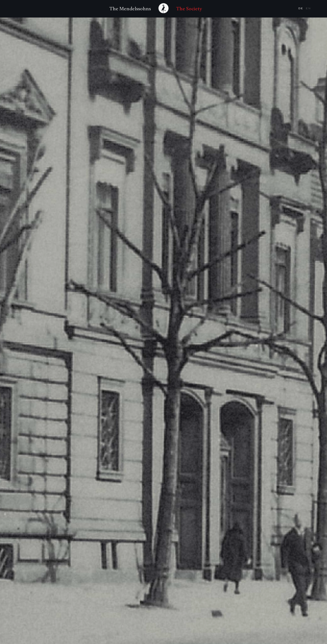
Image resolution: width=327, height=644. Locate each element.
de (301, 8)
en (308, 8)
